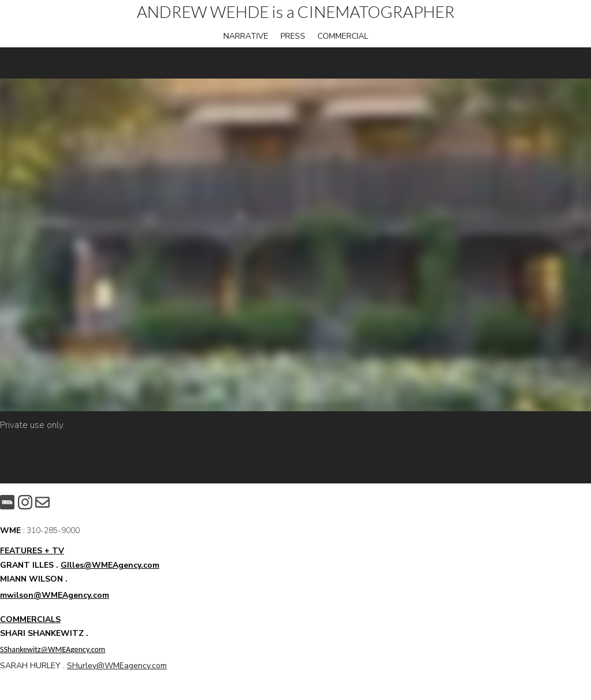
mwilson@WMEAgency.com (55, 595)
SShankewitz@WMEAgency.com (53, 649)
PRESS (293, 36)
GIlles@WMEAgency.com (110, 565)
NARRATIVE (246, 36)
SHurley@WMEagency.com (117, 666)
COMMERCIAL (343, 36)
